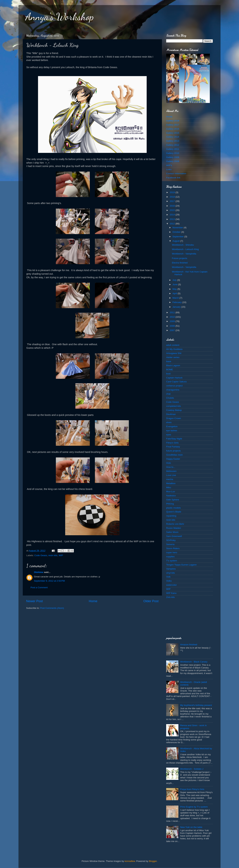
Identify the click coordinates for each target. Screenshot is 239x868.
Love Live (171, 475)
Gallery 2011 (173, 149)
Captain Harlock (174, 378)
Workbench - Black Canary (194, 662)
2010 (173, 317)
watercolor (171, 585)
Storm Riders (173, 548)
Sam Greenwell (174, 536)
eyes (169, 435)
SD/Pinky (171, 540)
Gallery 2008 (173, 161)
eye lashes (172, 431)
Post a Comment (39, 587)
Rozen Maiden (174, 528)
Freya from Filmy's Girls (192, 789)
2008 (173, 326)
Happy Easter (173, 459)
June (175, 284)
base (169, 361)
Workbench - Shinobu (183, 245)
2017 (173, 201)
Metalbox (171, 483)
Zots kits (170, 597)
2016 (173, 206)
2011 (173, 312)
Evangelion (172, 426)
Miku (169, 487)
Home (93, 601)
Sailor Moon (172, 532)
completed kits (173, 406)
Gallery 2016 (173, 129)
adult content (173, 345)
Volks (169, 581)
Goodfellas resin (174, 455)
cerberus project (174, 386)
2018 (173, 197)
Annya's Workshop (59, 17)
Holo (169, 463)
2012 (173, 224)
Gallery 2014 (173, 137)
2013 (173, 219)
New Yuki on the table (191, 827)
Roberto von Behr (175, 524)
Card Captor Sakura (176, 382)
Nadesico (171, 496)
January (177, 307)
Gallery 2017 (173, 125)
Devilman (171, 414)
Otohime (39, 572)
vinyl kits (171, 573)
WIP (61, 555)
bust (168, 374)
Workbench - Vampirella (184, 254)
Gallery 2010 (173, 153)
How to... (171, 467)
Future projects (180, 258)
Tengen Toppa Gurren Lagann (181, 565)
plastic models (173, 508)
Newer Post (34, 601)
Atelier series (173, 357)
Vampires (171, 569)
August (176, 241)
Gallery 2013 (173, 141)
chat (168, 394)
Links (169, 169)
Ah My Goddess (174, 349)
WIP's (169, 165)
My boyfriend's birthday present (196, 705)
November (178, 228)
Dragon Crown (174, 418)
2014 (173, 215)
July (175, 280)
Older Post (151, 601)
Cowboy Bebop (174, 410)
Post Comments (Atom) (52, 608)
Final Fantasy (173, 447)
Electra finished (180, 263)
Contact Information (176, 174)
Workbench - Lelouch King (185, 249)
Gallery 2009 (173, 157)
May (175, 289)
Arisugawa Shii (174, 353)
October (177, 232)
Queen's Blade (174, 512)
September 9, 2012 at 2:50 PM (49, 581)
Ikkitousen (171, 471)
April (175, 293)
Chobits (170, 398)
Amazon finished (189, 645)
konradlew (130, 861)
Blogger (153, 861)
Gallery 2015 (173, 133)
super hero (172, 552)
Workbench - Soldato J (192, 769)
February (177, 302)
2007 (173, 330)
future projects (173, 451)
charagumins (173, 390)
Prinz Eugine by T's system (194, 807)
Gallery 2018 (173, 121)
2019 (173, 192)
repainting (171, 516)
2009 (173, 321)
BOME (170, 370)
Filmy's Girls (172, 443)
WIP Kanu (171, 593)
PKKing (170, 504)
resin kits (53, 555)
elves (169, 422)
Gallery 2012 (173, 145)
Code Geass (41, 555)
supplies (170, 557)
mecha (170, 479)
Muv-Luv (171, 491)
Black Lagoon (173, 365)
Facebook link (173, 178)
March (176, 298)
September (178, 237)
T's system (172, 561)
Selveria (170, 544)
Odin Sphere (173, 500)
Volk (168, 577)
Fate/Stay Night (174, 439)
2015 (173, 210)
